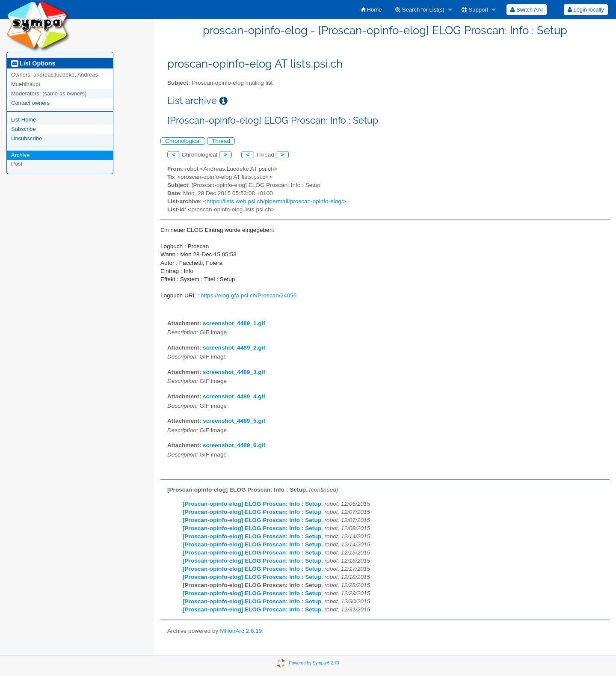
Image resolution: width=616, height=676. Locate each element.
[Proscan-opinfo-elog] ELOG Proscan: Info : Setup (252, 504)
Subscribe (24, 129)
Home (372, 10)
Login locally (586, 10)
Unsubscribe (27, 138)
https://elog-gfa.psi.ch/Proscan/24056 (249, 295)
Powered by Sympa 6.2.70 (314, 663)
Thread (221, 141)
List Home (24, 120)
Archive (20, 155)
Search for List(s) (420, 10)
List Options (33, 63)
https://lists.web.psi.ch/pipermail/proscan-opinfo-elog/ (275, 201)
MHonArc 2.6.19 (241, 631)
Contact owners (30, 103)
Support (475, 10)
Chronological (183, 141)
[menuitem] (372, 10)
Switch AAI (527, 10)
